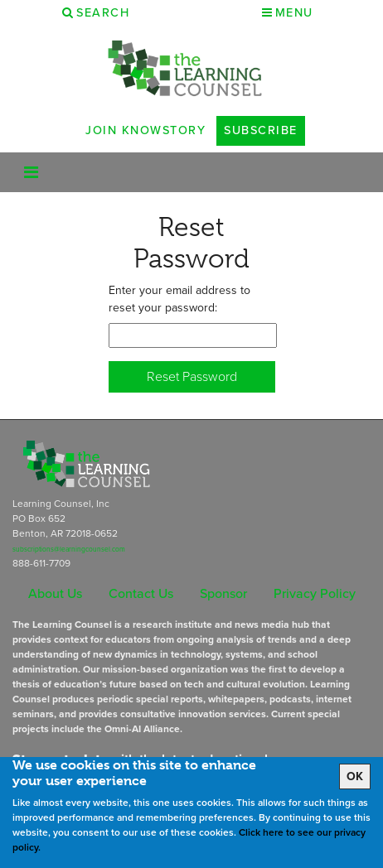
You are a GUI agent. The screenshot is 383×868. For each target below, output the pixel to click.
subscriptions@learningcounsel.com (69, 549)
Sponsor (223, 593)
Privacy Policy (315, 593)
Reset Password (192, 376)
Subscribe (261, 130)
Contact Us (141, 593)
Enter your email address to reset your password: (179, 299)
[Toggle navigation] (31, 172)
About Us (55, 593)
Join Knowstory (145, 130)
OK (355, 776)
